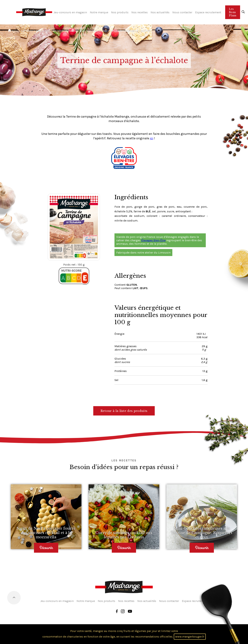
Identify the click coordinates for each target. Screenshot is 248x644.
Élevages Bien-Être (153, 240)
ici (152, 138)
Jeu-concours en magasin (70, 12)
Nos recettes (140, 12)
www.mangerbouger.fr (190, 637)
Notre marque (99, 12)
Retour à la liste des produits (124, 411)
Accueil (14, 31)
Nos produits (120, 12)
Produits (28, 31)
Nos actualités (160, 12)
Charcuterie (43, 31)
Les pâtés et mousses (66, 31)
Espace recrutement (208, 12)
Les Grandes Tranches (94, 31)
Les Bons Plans (233, 12)
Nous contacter (182, 12)
